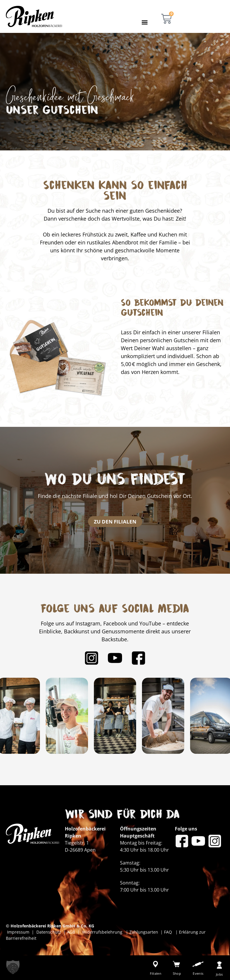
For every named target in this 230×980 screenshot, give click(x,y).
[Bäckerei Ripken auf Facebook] (138, 658)
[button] (144, 22)
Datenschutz (50, 932)
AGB (71, 932)
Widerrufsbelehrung (103, 932)
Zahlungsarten (144, 932)
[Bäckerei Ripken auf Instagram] (92, 658)
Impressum (19, 932)
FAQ (167, 932)
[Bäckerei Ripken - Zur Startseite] (34, 16)
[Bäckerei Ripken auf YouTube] (115, 658)
